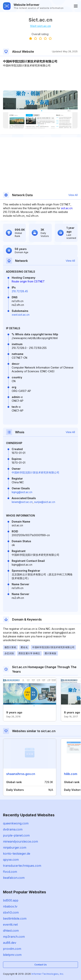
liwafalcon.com (14, 878)
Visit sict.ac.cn (40, 26)
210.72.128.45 (20, 291)
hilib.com (71, 774)
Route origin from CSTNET (28, 281)
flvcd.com (10, 872)
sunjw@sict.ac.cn (45, 502)
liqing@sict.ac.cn (22, 492)
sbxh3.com (11, 912)
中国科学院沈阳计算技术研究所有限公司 (35, 472)
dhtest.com (11, 931)
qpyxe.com (11, 860)
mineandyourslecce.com (20, 841)
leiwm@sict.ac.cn (22, 502)
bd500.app (11, 900)
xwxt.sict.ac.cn (21, 315)
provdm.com (12, 949)
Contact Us (40, 965)
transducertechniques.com (22, 866)
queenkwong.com (16, 823)
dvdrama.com (13, 829)
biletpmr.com (12, 955)
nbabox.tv (10, 906)
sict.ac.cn (67, 208)
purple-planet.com (16, 835)
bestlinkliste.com (15, 918)
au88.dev (10, 943)
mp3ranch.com (14, 937)
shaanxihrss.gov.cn (21, 774)
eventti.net (10, 924)
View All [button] (73, 195)
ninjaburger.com (15, 847)
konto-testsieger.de (17, 854)
